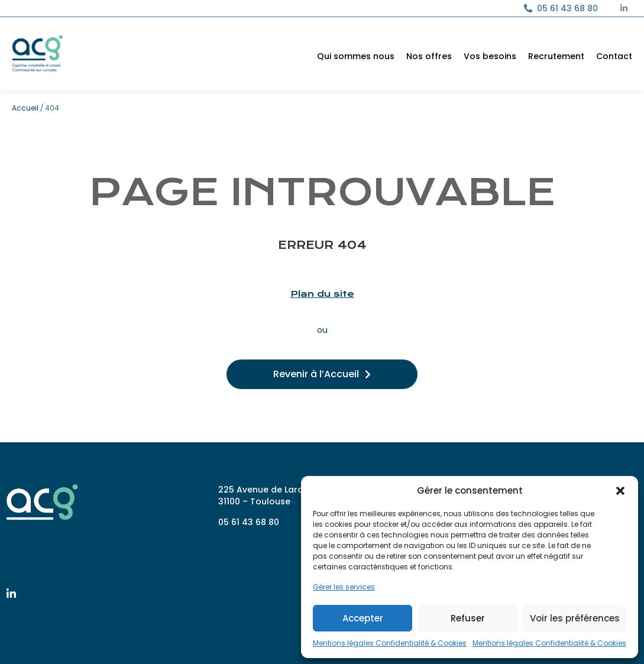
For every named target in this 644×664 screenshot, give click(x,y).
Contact (614, 56)
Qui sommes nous (356, 56)
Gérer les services (344, 587)
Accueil (25, 108)
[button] (620, 491)
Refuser (468, 618)
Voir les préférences (575, 618)
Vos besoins (490, 56)
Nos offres (429, 56)
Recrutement (556, 56)
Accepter (363, 618)
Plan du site (322, 294)
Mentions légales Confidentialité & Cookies (390, 643)
